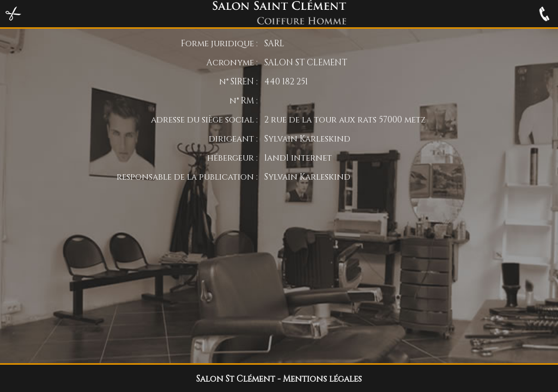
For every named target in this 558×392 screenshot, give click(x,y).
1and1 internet (298, 157)
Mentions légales (322, 378)
